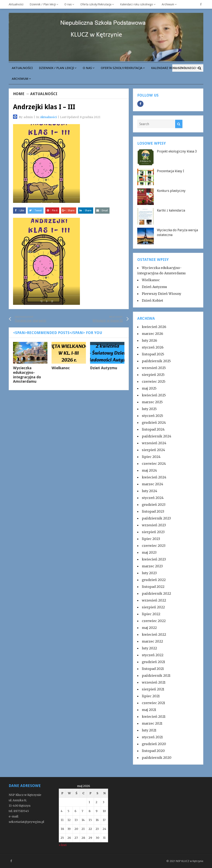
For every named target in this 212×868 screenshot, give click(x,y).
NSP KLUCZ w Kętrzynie (190, 861)
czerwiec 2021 (153, 703)
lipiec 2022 (151, 614)
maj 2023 (149, 552)
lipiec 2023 (151, 539)
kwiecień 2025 (154, 395)
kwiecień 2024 (154, 477)
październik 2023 (156, 518)
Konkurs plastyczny (171, 191)
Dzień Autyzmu (104, 368)
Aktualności (16, 4)
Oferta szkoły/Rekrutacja (96, 4)
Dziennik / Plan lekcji (43, 4)
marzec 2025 (152, 402)
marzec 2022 (152, 641)
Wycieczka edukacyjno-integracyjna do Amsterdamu (27, 375)
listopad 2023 (153, 511)
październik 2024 (157, 436)
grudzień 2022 (154, 580)
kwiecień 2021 (154, 717)
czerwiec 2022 (154, 621)
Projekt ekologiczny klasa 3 (177, 151)
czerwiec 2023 (154, 546)
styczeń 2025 (152, 416)
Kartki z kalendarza (171, 210)
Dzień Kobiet (152, 300)
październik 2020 (157, 758)
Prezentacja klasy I (170, 171)
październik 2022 (156, 593)
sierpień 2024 (153, 450)
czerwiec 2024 (154, 464)
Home (19, 94)
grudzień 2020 (154, 744)
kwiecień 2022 (154, 634)
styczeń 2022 (153, 655)
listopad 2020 (153, 751)
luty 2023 (149, 573)
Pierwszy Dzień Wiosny (161, 294)
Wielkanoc (61, 368)
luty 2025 (149, 409)
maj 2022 (149, 628)
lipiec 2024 (151, 457)
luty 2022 (149, 648)
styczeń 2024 (153, 498)
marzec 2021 (152, 723)
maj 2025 (149, 388)
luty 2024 (149, 491)
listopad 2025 (153, 354)
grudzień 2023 (154, 505)
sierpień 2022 (153, 607)
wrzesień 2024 (154, 443)
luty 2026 (149, 340)
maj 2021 (149, 710)
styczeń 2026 (153, 347)
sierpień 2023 (153, 532)
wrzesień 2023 (154, 525)
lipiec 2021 (151, 696)
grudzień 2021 (153, 662)
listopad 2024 (153, 429)
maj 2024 (149, 470)
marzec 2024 (152, 484)
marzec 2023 (152, 566)
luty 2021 (149, 730)
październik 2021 (156, 676)
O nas (68, 4)
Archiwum (168, 4)
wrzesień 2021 (154, 682)
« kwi (63, 845)
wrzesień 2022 (154, 600)
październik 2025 (156, 361)
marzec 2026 (152, 334)
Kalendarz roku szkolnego (137, 4)
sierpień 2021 (153, 689)
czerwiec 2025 (154, 381)
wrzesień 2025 (154, 368)
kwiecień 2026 (154, 327)
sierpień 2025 (153, 375)
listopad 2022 (153, 587)
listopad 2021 (153, 669)
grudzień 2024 (154, 422)
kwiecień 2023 (154, 559)
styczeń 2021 (152, 737)
